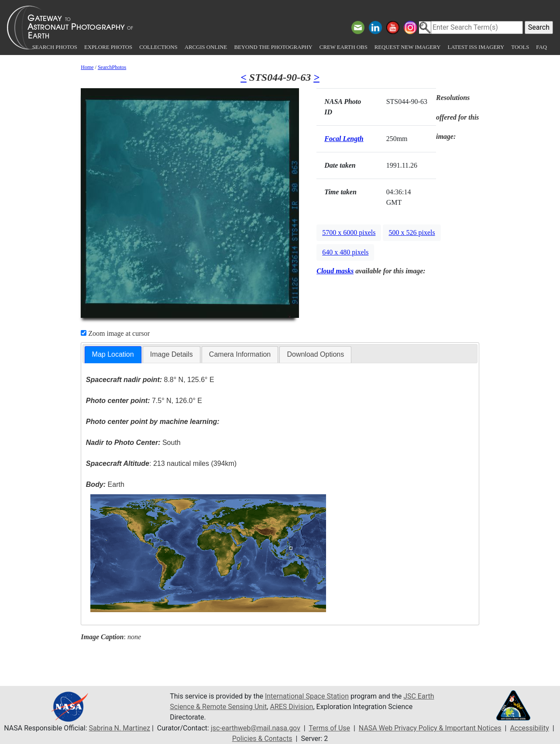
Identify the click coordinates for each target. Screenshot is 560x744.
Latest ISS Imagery (476, 47)
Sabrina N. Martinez (120, 728)
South (133, 443)
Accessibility (529, 728)
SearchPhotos (112, 67)
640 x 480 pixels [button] (345, 252)
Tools (520, 47)
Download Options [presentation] (315, 354)
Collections (158, 47)
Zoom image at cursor (115, 333)
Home (87, 67)
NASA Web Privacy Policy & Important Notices (430, 728)
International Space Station (307, 696)
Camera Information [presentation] (240, 354)
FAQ (541, 47)
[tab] (113, 355)
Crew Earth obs (344, 47)
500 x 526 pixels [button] (412, 232)
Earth (105, 484)
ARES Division (291, 707)
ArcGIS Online (206, 47)
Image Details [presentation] (172, 354)
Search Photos (55, 47)
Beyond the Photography (273, 47)
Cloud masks (335, 271)
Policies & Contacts (262, 739)
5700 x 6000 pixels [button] (349, 232)
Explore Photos (108, 47)
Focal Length (344, 139)
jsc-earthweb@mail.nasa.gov (256, 728)
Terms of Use (329, 728)
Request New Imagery (408, 47)
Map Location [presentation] (113, 354)
